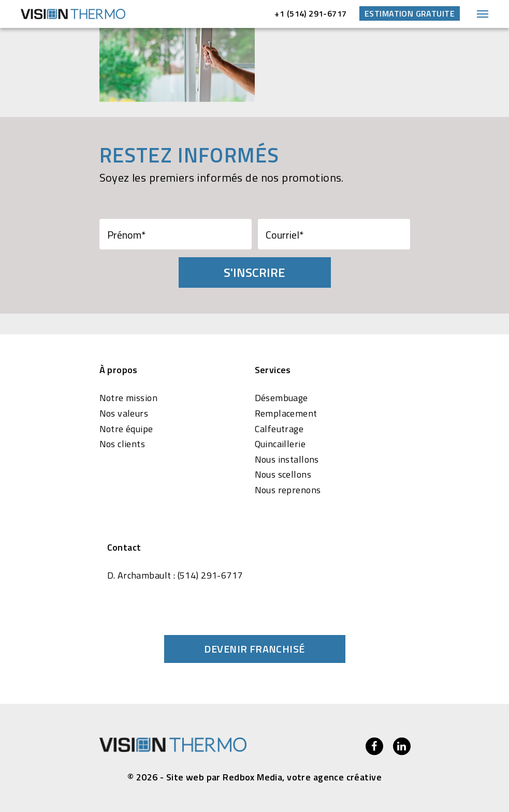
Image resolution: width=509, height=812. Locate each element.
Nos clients (122, 444)
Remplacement (286, 414)
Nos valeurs (124, 414)
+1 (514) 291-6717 (310, 13)
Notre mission (128, 398)
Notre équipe (126, 429)
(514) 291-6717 (210, 575)
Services (273, 370)
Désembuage (281, 398)
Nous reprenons (288, 490)
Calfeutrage (279, 429)
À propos (119, 370)
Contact (124, 548)
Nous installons (287, 460)
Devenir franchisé (254, 649)
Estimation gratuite (410, 13)
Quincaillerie (280, 444)
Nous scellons (283, 475)
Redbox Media (252, 777)
